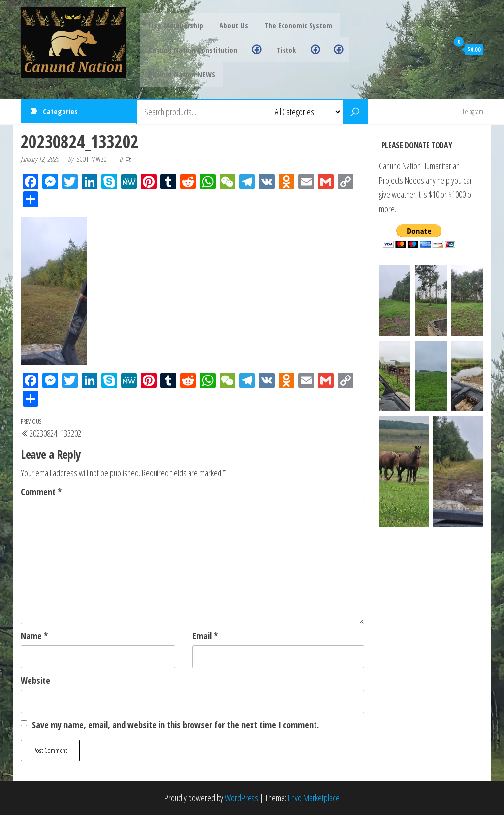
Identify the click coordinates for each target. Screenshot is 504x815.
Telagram (473, 112)
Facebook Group (254, 50)
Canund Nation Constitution (192, 50)
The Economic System (295, 25)
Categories (60, 112)
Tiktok (281, 50)
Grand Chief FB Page (307, 50)
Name (34, 636)
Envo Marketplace (314, 798)
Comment (41, 492)
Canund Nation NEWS (181, 74)
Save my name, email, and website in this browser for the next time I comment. (175, 725)
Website (35, 680)
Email (205, 636)
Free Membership (175, 25)
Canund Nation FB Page (327, 50)
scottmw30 (92, 159)
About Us (232, 25)
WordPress (242, 798)
